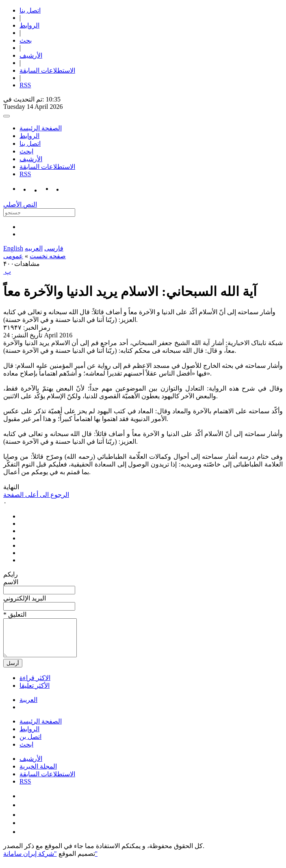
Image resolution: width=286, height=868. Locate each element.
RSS (25, 85)
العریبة (28, 707)
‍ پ (7, 271)
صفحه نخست (48, 256)
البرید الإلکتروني (25, 598)
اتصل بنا (30, 10)
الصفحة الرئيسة (41, 128)
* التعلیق (15, 614)
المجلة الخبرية (38, 774)
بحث (26, 40)
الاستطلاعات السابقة (47, 70)
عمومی (13, 256)
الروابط (29, 25)
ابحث (26, 151)
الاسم (11, 582)
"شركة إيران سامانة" (50, 861)
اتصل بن (30, 744)
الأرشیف (31, 55)
